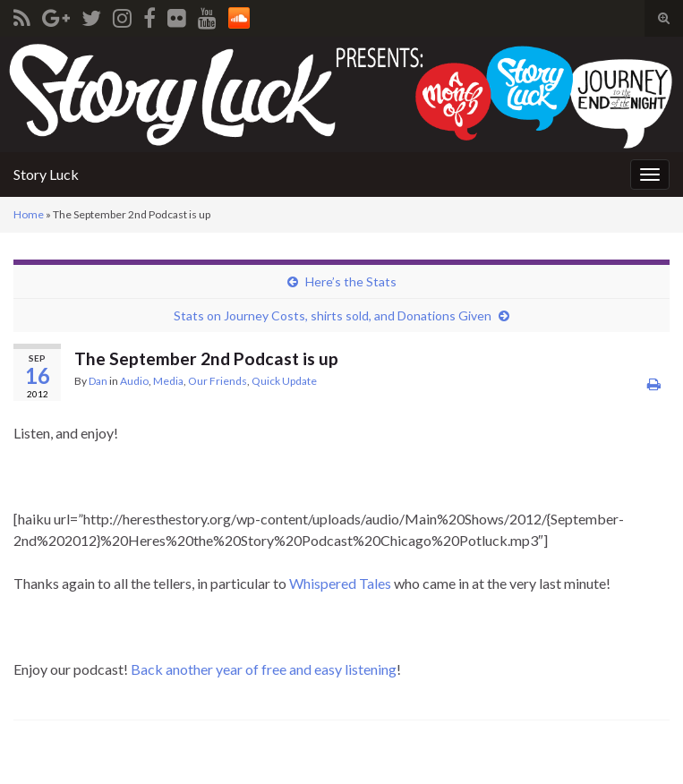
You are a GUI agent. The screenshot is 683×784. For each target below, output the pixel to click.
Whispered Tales (340, 583)
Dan (98, 381)
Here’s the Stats (351, 281)
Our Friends (218, 381)
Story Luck (46, 174)
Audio (134, 381)
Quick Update (284, 381)
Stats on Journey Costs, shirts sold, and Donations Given (333, 315)
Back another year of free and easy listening (264, 669)
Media (168, 381)
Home (29, 214)
